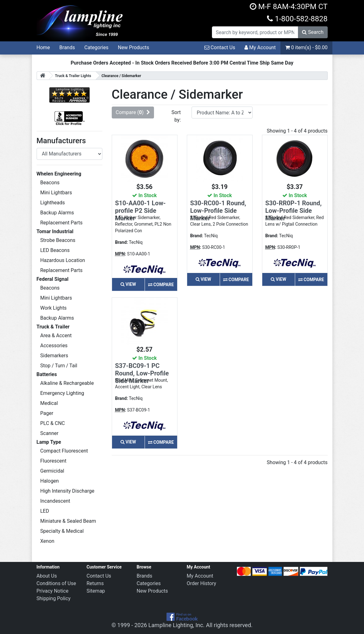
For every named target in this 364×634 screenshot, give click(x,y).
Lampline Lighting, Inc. (177, 625)
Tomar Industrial (55, 231)
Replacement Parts (62, 223)
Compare (161, 285)
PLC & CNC (53, 423)
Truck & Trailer (53, 327)
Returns (95, 583)
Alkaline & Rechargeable (67, 383)
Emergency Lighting (62, 393)
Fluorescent (54, 461)
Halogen (50, 481)
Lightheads (53, 203)
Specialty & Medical (62, 531)
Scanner (49, 433)
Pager (47, 413)
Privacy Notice (53, 591)
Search (313, 32)
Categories (96, 47)
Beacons (50, 183)
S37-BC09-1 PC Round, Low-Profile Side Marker (142, 373)
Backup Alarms (57, 213)
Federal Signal (53, 279)
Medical (49, 403)
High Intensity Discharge (67, 491)
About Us (47, 576)
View (128, 284)
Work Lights (54, 308)
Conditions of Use (56, 583)
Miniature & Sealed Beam (68, 521)
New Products (133, 47)
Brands (67, 47)
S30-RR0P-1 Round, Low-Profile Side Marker (294, 211)
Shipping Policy (54, 598)
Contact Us (220, 47)
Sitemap (96, 591)
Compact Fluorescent (64, 451)
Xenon (47, 541)
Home (43, 47)
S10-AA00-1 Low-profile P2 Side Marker (141, 211)
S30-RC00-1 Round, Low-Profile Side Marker (218, 211)
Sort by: (176, 116)
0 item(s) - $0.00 (306, 47)
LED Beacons (55, 250)
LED (45, 511)
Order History (202, 583)
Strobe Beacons (58, 240)
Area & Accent (56, 335)
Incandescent (55, 501)
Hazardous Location (63, 260)
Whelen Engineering (59, 174)
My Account (260, 47)
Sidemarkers (54, 356)
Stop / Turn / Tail (59, 366)
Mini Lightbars (56, 193)
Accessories (54, 346)
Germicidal (52, 471)
